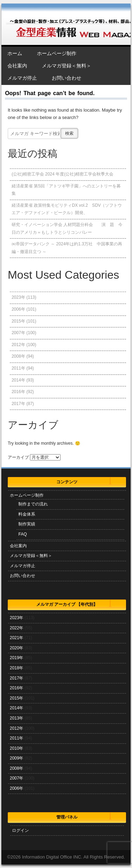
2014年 (18, 380)
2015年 (18, 321)
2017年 (18, 404)
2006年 (18, 309)
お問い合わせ (67, 78)
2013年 (17, 718)
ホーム (15, 53)
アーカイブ (18, 457)
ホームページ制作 (57, 53)
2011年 (18, 368)
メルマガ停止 (22, 78)
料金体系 (27, 514)
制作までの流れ (33, 504)
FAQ (23, 534)
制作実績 (27, 524)
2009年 (17, 758)
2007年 (18, 333)
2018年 (17, 668)
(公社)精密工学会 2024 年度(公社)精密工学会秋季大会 (62, 174)
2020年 (17, 648)
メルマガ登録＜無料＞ (67, 66)
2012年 (18, 345)
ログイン (20, 830)
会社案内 (17, 66)
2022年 (17, 628)
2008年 (18, 356)
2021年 (17, 638)
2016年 (18, 392)
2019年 (17, 658)
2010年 (17, 748)
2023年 (18, 297)
